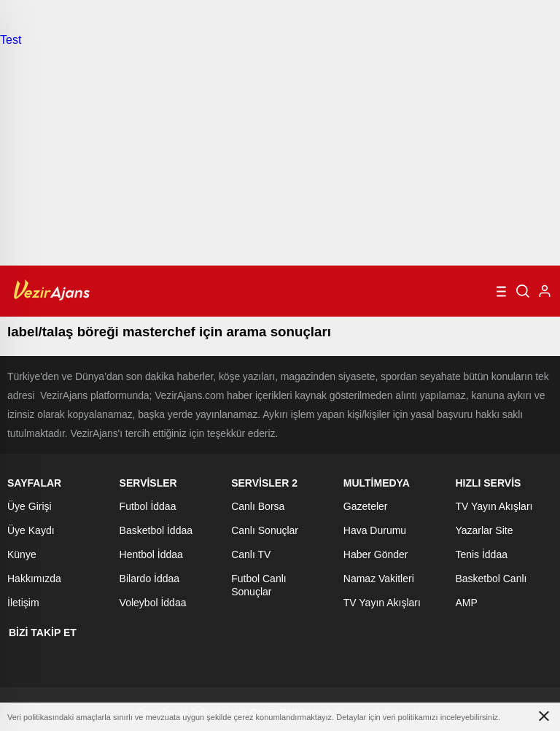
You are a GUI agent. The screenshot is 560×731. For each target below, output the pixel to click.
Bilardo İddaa (150, 579)
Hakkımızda (34, 579)
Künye (22, 554)
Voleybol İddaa (153, 603)
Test (11, 40)
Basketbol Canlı (491, 579)
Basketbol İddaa (156, 530)
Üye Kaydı (31, 530)
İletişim (23, 603)
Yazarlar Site (484, 530)
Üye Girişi (30, 506)
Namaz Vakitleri (379, 579)
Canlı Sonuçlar (265, 530)
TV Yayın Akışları (382, 603)
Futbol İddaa (148, 506)
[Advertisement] (280, 156)
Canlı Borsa (258, 506)
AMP (466, 603)
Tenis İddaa (481, 554)
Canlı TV (251, 554)
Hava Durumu (375, 530)
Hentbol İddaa (151, 554)
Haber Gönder (376, 554)
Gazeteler (366, 506)
